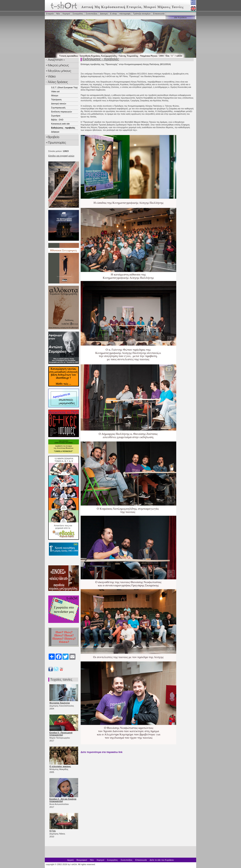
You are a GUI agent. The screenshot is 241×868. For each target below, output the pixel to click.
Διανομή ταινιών (59, 104)
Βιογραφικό (82, 860)
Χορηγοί (66, 14)
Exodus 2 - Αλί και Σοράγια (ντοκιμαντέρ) (63, 800)
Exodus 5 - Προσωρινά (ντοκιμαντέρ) (61, 734)
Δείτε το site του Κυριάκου (162, 860)
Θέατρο (55, 96)
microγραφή (125, 14)
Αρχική (70, 860)
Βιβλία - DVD (57, 120)
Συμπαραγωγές (58, 108)
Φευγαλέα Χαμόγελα (60, 703)
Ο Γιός (53, 831)
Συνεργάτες (78, 14)
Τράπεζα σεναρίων (142, 14)
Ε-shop (114, 14)
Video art (55, 91)
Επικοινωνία (159, 14)
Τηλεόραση (56, 100)
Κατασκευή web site (60, 124)
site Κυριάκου (180, 17)
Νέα (58, 14)
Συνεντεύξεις (92, 14)
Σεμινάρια (56, 116)
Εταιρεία (50, 14)
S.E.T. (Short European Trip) (64, 87)
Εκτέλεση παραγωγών (62, 112)
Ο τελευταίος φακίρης (60, 766)
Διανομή (104, 14)
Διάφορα (55, 132)
